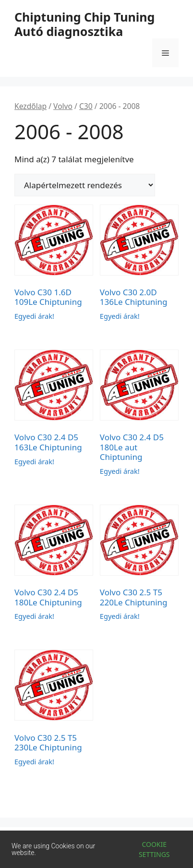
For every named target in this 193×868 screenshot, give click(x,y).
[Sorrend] (85, 185)
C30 (86, 106)
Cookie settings (154, 849)
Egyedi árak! (34, 316)
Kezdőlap (30, 106)
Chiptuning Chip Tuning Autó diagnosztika (84, 24)
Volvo (63, 106)
